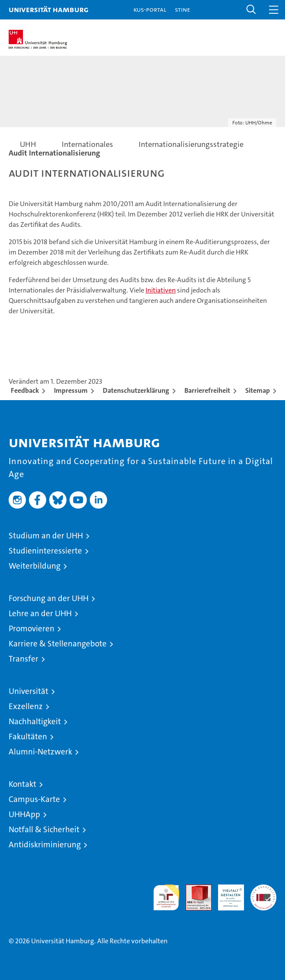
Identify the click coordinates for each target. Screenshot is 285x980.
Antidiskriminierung (45, 845)
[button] (251, 10)
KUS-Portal (150, 9)
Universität (28, 691)
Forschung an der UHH (49, 598)
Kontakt (22, 784)
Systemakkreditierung (263, 889)
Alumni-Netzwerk (40, 752)
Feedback (25, 390)
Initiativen (161, 290)
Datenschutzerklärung (136, 390)
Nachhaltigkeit (35, 721)
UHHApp (24, 814)
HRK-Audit (226, 894)
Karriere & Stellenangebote (58, 644)
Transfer (24, 659)
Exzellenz (26, 706)
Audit (194, 889)
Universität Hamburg (49, 9)
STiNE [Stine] (182, 9)
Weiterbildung (35, 566)
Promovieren (32, 628)
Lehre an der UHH (40, 613)
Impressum (71, 390)
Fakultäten (28, 737)
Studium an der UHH (46, 536)
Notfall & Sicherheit (44, 829)
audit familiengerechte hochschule (166, 897)
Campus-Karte (34, 799)
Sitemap (258, 390)
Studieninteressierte (45, 551)
